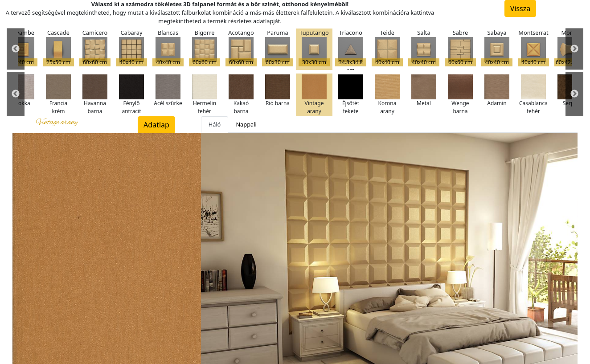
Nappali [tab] (246, 124)
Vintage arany (314, 95)
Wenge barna (460, 95)
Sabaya (497, 47)
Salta (424, 47)
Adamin (497, 91)
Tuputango (314, 47)
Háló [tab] (215, 124)
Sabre (460, 47)
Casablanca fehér (533, 95)
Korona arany (387, 95)
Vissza (520, 8)
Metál (424, 91)
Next (574, 49)
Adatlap (156, 125)
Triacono (351, 49)
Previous (16, 49)
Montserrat (533, 47)
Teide (387, 47)
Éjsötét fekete (351, 95)
